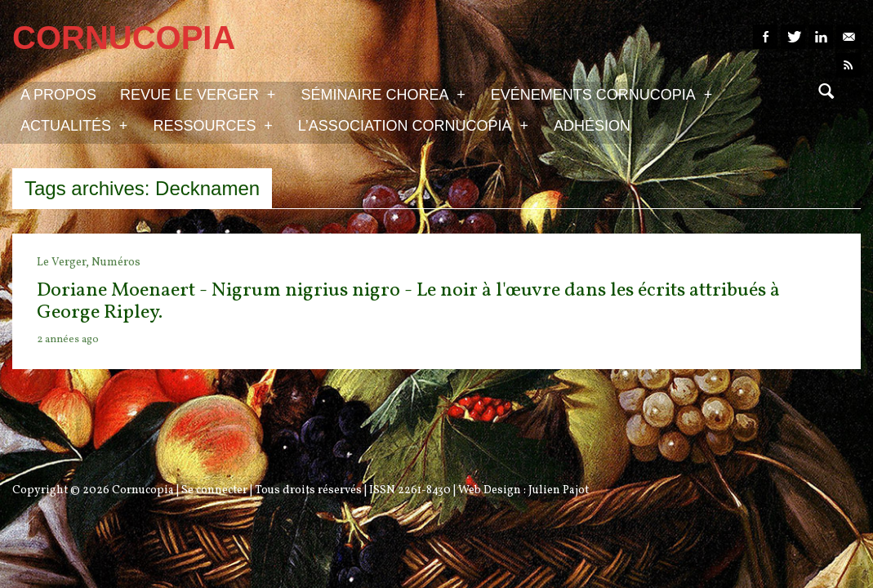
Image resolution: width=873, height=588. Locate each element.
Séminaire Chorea (383, 94)
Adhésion (592, 126)
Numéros (116, 263)
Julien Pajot (559, 490)
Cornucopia (143, 490)
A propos (58, 95)
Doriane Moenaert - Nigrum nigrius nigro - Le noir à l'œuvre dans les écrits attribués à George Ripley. (408, 301)
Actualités (74, 125)
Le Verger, (64, 263)
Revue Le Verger (198, 94)
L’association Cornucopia (413, 125)
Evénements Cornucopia (601, 94)
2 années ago (68, 340)
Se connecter (214, 490)
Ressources (212, 125)
